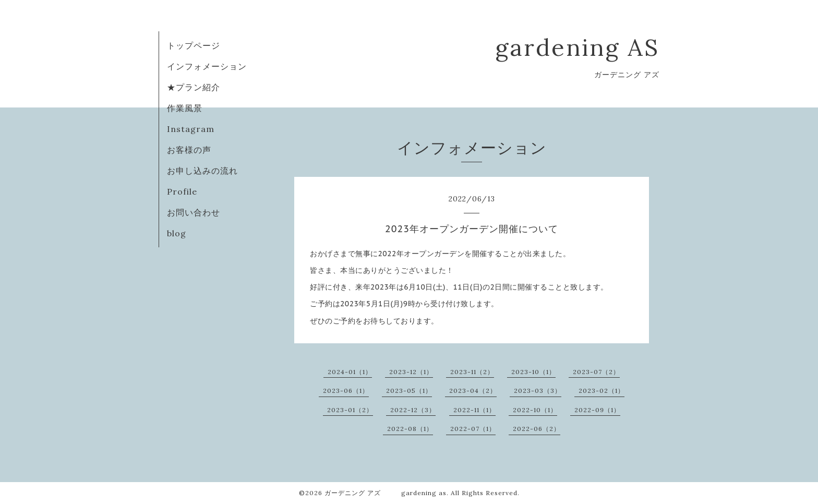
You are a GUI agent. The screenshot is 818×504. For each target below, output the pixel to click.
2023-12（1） (411, 372)
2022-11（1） (474, 410)
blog (177, 233)
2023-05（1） (409, 391)
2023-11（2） (472, 372)
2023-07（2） (596, 372)
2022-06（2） (537, 429)
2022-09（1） (597, 410)
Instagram (191, 129)
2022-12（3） (413, 410)
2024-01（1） (350, 372)
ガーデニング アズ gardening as (386, 493)
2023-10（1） (533, 372)
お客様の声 (189, 150)
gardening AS (577, 47)
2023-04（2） (473, 391)
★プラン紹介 (194, 87)
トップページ (194, 45)
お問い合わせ (194, 212)
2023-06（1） (346, 391)
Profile (182, 191)
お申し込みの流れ (202, 171)
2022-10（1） (535, 410)
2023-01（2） (350, 410)
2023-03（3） (538, 391)
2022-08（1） (410, 429)
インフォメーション (207, 66)
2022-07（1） (473, 429)
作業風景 (185, 108)
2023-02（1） (602, 391)
